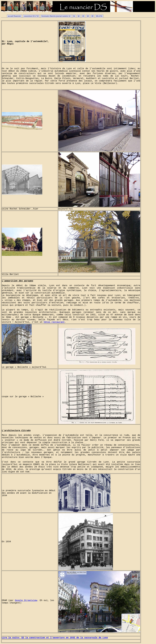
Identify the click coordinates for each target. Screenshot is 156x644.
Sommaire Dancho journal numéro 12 (56, 16)
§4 (88, 16)
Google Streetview (26, 600)
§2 (79, 16)
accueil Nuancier (14, 16)
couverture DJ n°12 (31, 16)
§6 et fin (99, 16)
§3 (83, 16)
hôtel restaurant (54, 322)
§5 (92, 16)
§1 (74, 16)
